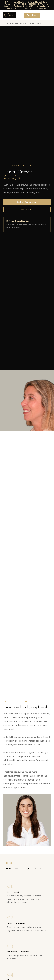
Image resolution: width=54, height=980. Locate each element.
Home (5, 23)
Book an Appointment (27, 202)
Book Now (32, 15)
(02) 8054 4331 (27, 210)
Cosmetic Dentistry (18, 23)
